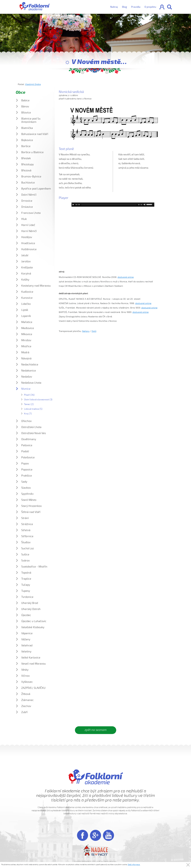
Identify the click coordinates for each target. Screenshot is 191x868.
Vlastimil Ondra (33, 84)
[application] (113, 205)
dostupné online (126, 277)
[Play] (73, 205)
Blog (124, 7)
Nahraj (114, 7)
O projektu (150, 7)
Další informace (134, 865)
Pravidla (136, 7)
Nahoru (86, 331)
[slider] (109, 205)
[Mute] (145, 205)
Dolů (94, 331)
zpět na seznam (96, 730)
